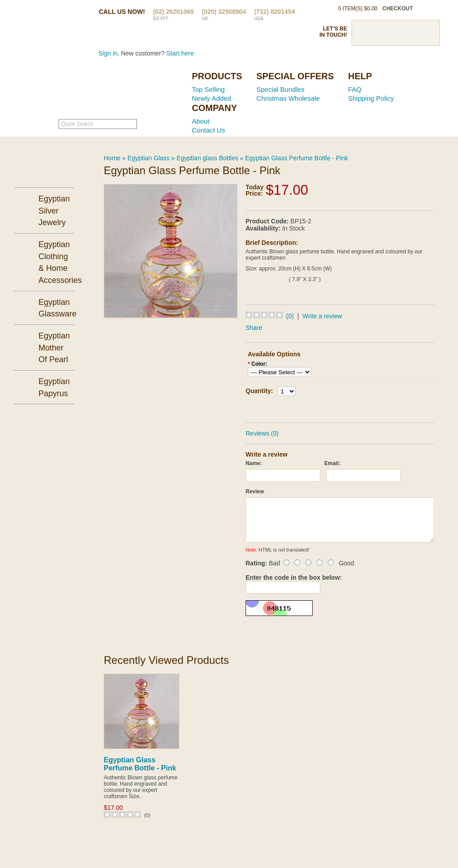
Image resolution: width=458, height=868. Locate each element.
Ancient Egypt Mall (128, 90)
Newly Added (212, 98)
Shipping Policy (371, 98)
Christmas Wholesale (288, 98)
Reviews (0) (262, 433)
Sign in (108, 53)
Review (255, 492)
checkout (398, 9)
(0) (290, 316)
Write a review (322, 316)
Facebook (364, 33)
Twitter (380, 33)
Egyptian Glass (148, 158)
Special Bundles (280, 89)
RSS (427, 33)
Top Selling (208, 89)
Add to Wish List (365, 408)
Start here (180, 53)
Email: (332, 463)
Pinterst (395, 33)
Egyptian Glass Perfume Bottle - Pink (297, 158)
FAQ (355, 89)
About (201, 121)
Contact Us (208, 130)
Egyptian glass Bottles (208, 158)
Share (254, 328)
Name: (254, 463)
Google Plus (411, 33)
